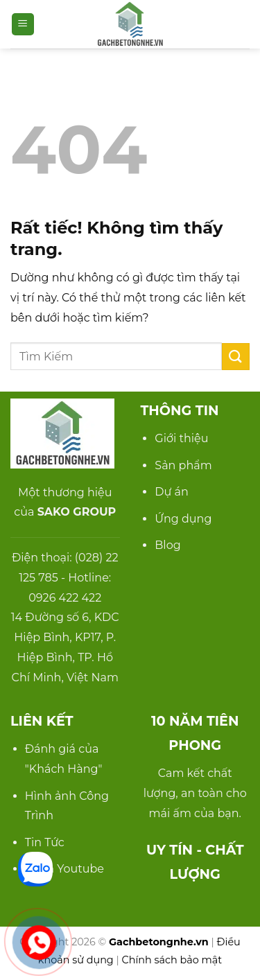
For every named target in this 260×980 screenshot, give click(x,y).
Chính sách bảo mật (172, 960)
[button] (23, 25)
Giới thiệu (181, 438)
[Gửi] (236, 357)
